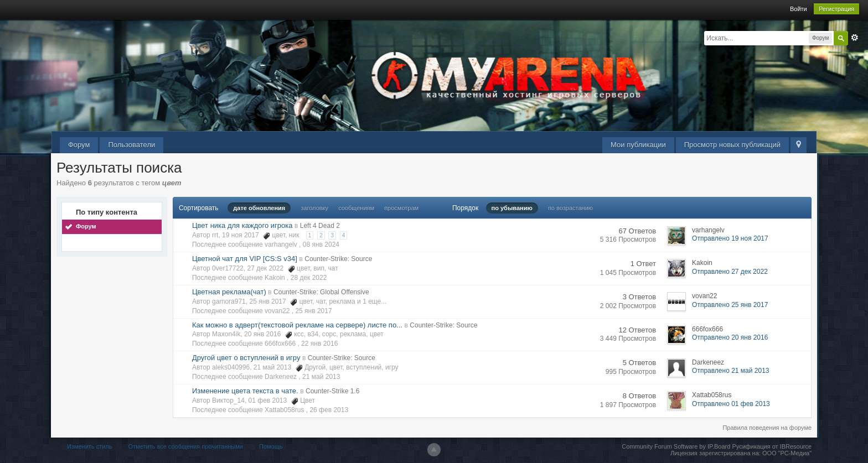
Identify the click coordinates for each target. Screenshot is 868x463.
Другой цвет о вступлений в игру (246, 358)
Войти (799, 9)
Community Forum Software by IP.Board (676, 446)
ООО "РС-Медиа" (787, 453)
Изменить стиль (90, 446)
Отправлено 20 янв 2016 (730, 337)
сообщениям (356, 208)
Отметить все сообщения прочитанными (186, 446)
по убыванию (512, 208)
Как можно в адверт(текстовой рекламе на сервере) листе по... (297, 325)
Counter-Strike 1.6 (332, 391)
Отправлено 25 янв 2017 (730, 305)
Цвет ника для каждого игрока (242, 225)
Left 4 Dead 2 (320, 226)
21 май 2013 (321, 377)
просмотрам (401, 208)
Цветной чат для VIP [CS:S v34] (245, 259)
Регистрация (836, 9)
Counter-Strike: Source (338, 259)
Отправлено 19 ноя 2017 (730, 238)
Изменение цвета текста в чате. (245, 391)
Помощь (271, 446)
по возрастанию (570, 208)
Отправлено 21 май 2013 (730, 371)
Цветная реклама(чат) (229, 292)
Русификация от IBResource (771, 446)
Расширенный (855, 38)
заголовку (314, 208)
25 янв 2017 (313, 311)
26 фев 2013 (329, 410)
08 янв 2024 (321, 244)
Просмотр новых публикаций (732, 145)
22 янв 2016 (319, 344)
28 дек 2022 (309, 278)
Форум (79, 145)
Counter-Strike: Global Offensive (321, 292)
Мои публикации (638, 145)
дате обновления (259, 208)
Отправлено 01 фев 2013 (731, 404)
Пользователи (131, 145)
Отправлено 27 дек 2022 (730, 272)
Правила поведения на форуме (767, 428)
